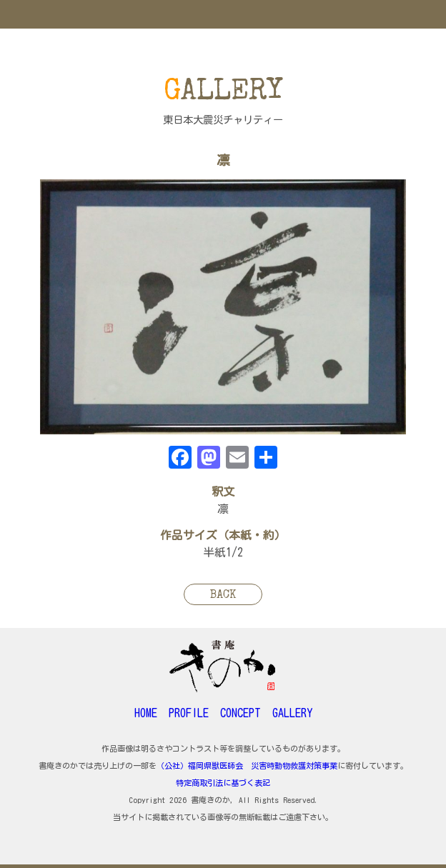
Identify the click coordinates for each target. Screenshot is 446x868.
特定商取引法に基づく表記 (223, 783)
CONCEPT (241, 713)
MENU (223, 14)
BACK (223, 596)
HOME (146, 713)
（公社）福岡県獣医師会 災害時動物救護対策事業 (247, 765)
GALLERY (292, 713)
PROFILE (189, 713)
